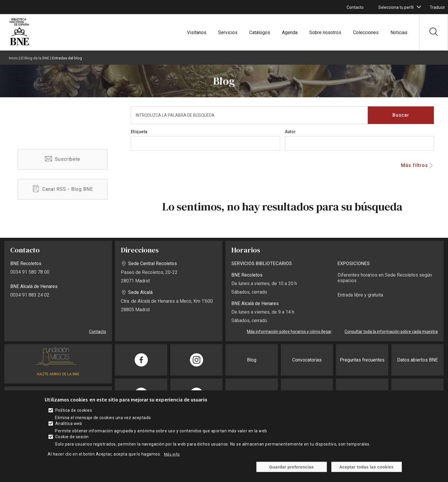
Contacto (355, 7)
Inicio (13, 58)
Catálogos (260, 32)
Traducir (437, 7)
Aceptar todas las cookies (366, 467)
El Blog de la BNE (35, 58)
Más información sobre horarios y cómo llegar (289, 332)
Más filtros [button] (414, 165)
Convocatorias (307, 360)
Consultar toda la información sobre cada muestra (391, 332)
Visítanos (197, 32)
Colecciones (366, 32)
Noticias (399, 32)
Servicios (228, 32)
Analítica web (69, 424)
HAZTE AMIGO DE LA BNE (58, 374)
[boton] (419, 7)
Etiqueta (139, 132)
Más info (172, 454)
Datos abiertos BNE (417, 360)
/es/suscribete (63, 159)
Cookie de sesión (72, 437)
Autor (290, 132)
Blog (252, 360)
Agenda (290, 32)
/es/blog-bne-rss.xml (63, 189)
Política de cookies (74, 410)
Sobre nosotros (325, 32)
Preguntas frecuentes (362, 360)
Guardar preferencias (291, 467)
